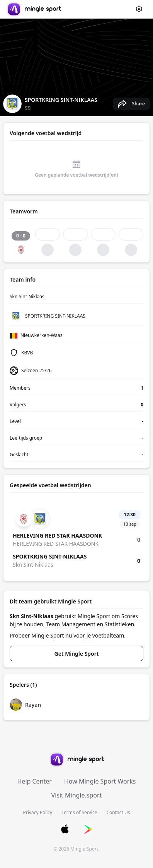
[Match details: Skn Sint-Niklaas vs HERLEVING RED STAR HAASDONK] (76, 538)
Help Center (35, 781)
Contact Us (118, 812)
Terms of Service (79, 812)
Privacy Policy (38, 812)
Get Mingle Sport (77, 654)
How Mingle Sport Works (100, 781)
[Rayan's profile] (76, 705)
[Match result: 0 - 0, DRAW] (21, 242)
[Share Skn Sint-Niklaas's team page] (131, 104)
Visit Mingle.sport (77, 795)
